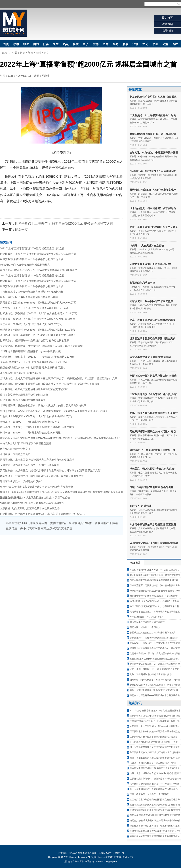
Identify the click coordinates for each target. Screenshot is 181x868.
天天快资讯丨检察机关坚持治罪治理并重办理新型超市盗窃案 (34, 389)
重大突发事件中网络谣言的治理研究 (147, 622)
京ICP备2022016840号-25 (120, 857)
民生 (56, 44)
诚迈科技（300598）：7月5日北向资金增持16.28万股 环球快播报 (37, 427)
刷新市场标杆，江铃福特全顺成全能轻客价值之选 (154, 638)
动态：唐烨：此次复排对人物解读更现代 (152, 320)
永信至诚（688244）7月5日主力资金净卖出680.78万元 (31, 324)
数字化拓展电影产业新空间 (15, 449)
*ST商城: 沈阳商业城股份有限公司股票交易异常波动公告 (32, 503)
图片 (106, 44)
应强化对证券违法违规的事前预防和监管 (23, 400)
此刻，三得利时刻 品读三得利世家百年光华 (151, 674)
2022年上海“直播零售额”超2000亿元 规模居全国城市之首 (32, 248)
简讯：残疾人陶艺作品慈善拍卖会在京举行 (154, 413)
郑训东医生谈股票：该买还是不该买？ (22, 481)
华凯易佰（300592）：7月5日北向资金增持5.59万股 (30, 422)
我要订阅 (167, 31)
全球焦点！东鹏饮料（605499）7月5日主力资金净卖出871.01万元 (37, 330)
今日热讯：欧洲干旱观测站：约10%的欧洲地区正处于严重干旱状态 (38, 335)
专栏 (175, 44)
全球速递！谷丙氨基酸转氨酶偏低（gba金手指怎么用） (31, 351)
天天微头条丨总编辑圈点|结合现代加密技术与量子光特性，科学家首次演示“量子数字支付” (51, 470)
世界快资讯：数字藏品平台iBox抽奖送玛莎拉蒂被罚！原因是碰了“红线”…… (43, 514)
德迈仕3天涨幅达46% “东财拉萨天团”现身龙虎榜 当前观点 (33, 368)
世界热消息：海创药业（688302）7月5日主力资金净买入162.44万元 (39, 313)
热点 (66, 44)
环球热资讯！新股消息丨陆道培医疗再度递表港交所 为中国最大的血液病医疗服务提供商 (50, 384)
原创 (16, 44)
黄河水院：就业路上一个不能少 (145, 627)
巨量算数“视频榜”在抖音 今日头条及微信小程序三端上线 (32, 259)
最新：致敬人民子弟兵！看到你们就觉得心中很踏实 (29, 297)
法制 (135, 44)
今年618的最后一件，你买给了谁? (146, 617)
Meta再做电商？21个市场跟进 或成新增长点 (25, 265)
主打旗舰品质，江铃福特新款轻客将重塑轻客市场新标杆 (32, 292)
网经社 (45, 76)
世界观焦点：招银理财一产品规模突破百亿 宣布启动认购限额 (35, 340)
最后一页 (21, 230)
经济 (86, 44)
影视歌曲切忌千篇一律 (142, 283)
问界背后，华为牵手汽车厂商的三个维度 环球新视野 (30, 465)
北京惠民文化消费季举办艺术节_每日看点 (153, 97)
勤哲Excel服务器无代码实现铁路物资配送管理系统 (154, 659)
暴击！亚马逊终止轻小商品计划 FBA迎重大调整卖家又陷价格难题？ (39, 270)
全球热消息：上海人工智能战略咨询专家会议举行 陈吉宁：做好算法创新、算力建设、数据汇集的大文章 (59, 378)
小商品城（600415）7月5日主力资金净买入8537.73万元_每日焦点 (38, 319)
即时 (26, 44)
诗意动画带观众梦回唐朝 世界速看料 (150, 357)
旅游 (96, 44)
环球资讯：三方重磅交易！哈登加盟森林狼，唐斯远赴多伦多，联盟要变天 (42, 476)
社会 (46, 44)
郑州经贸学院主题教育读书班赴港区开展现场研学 (154, 596)
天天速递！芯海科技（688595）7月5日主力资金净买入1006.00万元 (38, 303)
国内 (36, 44)
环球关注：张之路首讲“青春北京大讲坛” (152, 469)
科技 (76, 44)
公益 (165, 44)
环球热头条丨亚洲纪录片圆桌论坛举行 (151, 264)
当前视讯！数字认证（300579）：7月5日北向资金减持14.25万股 (37, 416)
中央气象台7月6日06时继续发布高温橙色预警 (26, 443)
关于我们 (63, 853)
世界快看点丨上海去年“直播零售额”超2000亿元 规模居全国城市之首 (64, 223)
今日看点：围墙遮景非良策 (15, 454)
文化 (145, 44)
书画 (155, 44)
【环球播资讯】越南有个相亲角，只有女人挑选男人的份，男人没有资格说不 (43, 405)
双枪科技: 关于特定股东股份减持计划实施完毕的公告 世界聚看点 (37, 487)
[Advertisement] (62, 562)
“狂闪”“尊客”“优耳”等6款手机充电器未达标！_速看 (154, 742)
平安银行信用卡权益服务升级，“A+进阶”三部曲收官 (155, 570)
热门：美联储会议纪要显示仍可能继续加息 (24, 395)
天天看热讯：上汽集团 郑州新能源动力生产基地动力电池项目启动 (37, 460)
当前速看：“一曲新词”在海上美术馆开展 (152, 450)
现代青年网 (14, 23)
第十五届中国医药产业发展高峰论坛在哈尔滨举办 (154, 789)
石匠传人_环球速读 (140, 506)
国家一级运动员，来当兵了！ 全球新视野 (150, 794)
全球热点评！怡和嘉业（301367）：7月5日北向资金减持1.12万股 (37, 357)
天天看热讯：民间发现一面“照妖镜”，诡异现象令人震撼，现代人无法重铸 (41, 346)
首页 (6, 44)
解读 (125, 44)
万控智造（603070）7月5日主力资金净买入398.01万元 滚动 (34, 308)
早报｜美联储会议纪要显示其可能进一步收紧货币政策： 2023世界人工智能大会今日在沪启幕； (54, 411)
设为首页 (167, 18)
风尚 (115, 44)
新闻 (30, 53)
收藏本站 (167, 24)
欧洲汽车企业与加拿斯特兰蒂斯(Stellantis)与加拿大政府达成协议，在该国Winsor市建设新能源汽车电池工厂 (61, 438)
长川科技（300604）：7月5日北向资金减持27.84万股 (30, 433)
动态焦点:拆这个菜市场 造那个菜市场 (21, 373)
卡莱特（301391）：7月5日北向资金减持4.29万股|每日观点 (34, 362)
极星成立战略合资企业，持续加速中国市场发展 (153, 633)
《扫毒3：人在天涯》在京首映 (147, 246)
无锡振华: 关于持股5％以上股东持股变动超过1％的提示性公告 (35, 498)
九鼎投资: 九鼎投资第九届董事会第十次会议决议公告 (30, 508)
